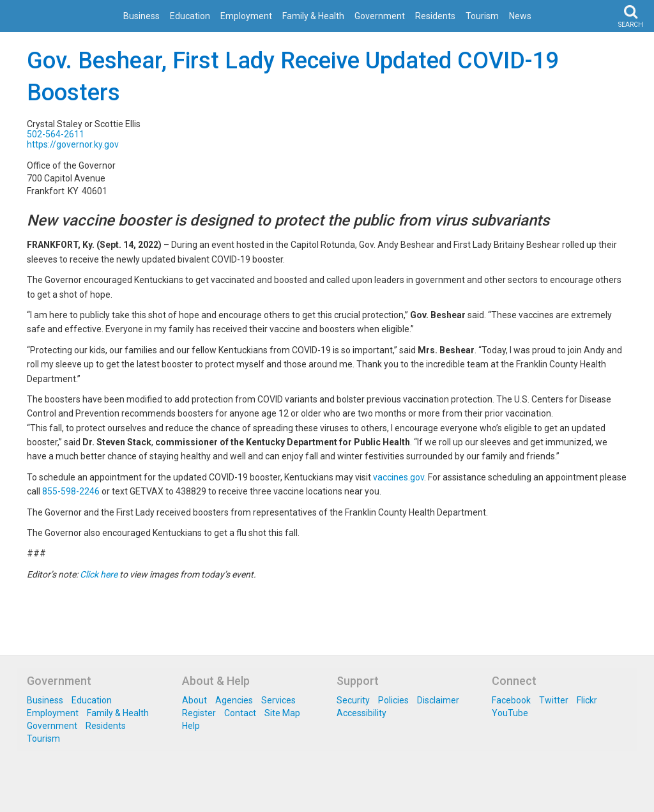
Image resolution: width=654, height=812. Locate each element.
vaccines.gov (399, 477)
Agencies (234, 700)
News (520, 16)
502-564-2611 (56, 134)
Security (353, 700)
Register (199, 713)
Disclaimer (438, 700)
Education (190, 16)
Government (380, 16)
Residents (435, 16)
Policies (393, 700)
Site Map (282, 713)
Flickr (587, 700)
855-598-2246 (71, 491)
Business (141, 16)
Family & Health (313, 16)
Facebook (511, 700)
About (194, 700)
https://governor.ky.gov (73, 144)
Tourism (482, 16)
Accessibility (361, 713)
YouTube (510, 713)
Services (278, 700)
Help (191, 726)
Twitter (554, 700)
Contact (240, 713)
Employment (246, 16)
